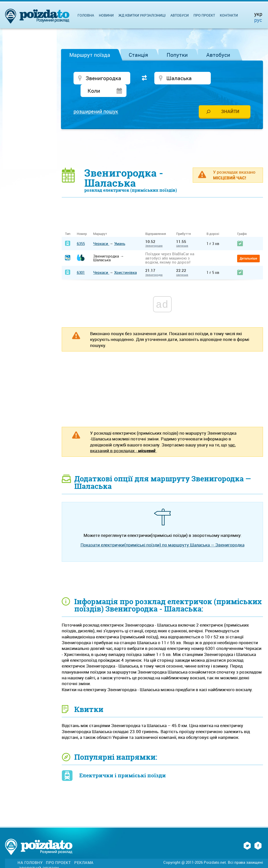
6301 (81, 261)
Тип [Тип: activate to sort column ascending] (68, 222)
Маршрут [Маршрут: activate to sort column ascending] (100, 222)
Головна (86, 15)
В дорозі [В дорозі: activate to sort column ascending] (213, 222)
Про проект (204, 15)
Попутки (177, 55)
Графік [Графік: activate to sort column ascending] (242, 222)
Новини (106, 15)
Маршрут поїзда (90, 55)
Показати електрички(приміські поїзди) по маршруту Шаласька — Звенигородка (162, 533)
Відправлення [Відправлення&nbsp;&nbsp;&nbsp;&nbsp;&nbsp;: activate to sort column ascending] (157, 222)
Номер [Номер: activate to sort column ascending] (82, 222)
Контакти (229, 15)
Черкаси (101, 231)
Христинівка (125, 261)
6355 (81, 231)
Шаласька (182, 234)
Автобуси (218, 55)
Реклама (84, 851)
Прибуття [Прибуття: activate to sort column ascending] (183, 222)
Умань (120, 231)
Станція (138, 55)
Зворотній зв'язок (39, 856)
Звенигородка (154, 234)
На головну (30, 851)
